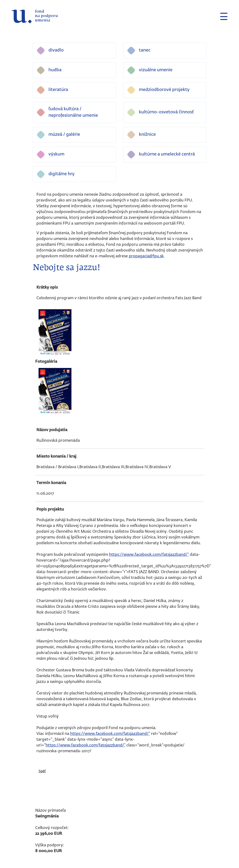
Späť (42, 771)
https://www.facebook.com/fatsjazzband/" (149, 555)
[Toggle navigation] (222, 16)
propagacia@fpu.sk (146, 256)
